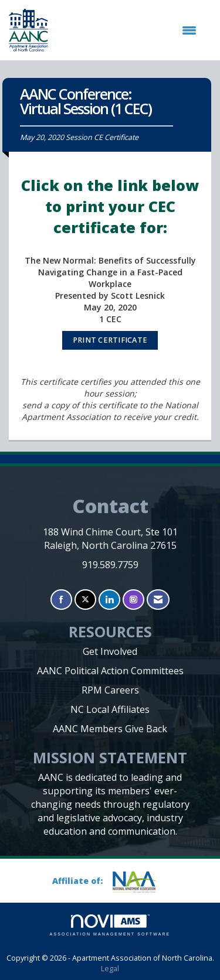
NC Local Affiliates (110, 709)
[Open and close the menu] (128, 30)
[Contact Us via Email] (158, 600)
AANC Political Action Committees (110, 671)
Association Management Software (110, 925)
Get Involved (110, 651)
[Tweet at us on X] (85, 600)
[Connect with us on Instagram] (133, 600)
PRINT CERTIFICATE (110, 340)
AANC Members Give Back (110, 729)
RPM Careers (110, 690)
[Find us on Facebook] (61, 600)
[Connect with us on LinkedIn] (109, 600)
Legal (110, 969)
